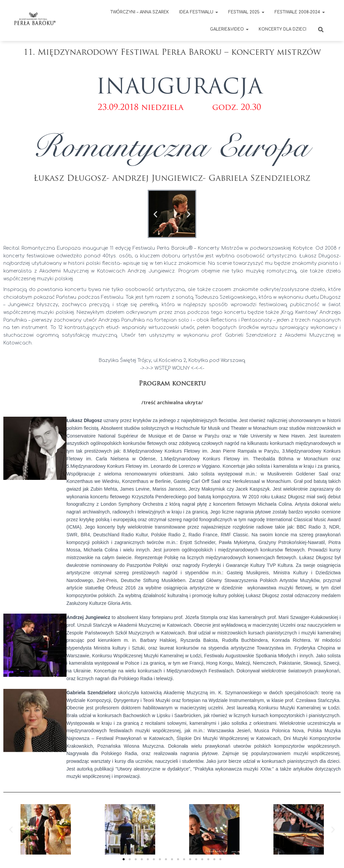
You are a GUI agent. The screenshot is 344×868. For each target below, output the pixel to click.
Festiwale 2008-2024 (300, 12)
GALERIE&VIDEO (229, 29)
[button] (155, 214)
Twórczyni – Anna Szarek (140, 12)
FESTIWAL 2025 (246, 12)
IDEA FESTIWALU (199, 12)
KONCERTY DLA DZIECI (283, 29)
